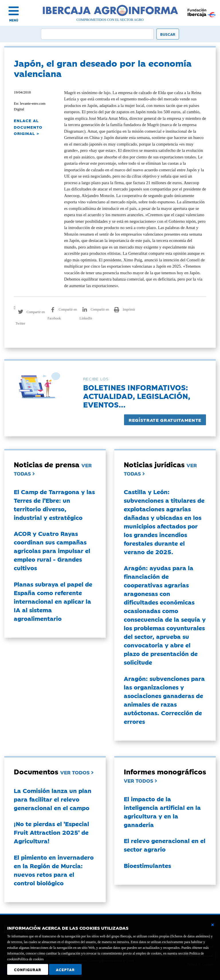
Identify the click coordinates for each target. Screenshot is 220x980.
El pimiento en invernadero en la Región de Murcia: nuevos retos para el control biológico (54, 870)
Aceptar (65, 969)
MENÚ (14, 20)
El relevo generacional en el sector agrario (165, 845)
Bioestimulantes (147, 865)
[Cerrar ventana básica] (213, 925)
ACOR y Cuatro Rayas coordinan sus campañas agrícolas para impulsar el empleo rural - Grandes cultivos (52, 550)
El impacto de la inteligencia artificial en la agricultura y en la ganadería (162, 812)
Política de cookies (31, 959)
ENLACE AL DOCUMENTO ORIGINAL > (28, 127)
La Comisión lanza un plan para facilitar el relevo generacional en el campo (53, 799)
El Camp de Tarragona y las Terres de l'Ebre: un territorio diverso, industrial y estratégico (54, 504)
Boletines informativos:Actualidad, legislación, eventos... (137, 396)
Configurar (28, 969)
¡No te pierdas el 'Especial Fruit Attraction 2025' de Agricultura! (51, 832)
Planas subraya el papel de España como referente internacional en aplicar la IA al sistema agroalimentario (53, 601)
